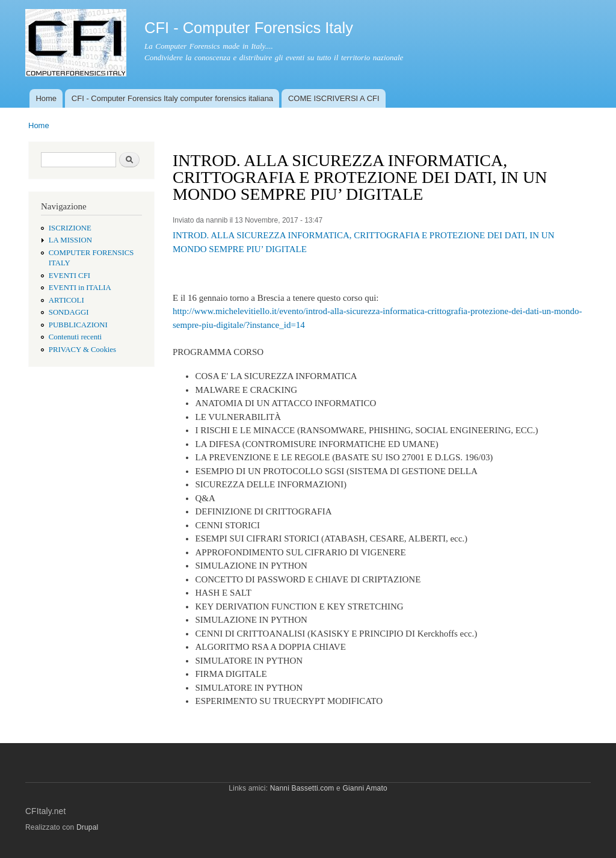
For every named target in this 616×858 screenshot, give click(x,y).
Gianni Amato (365, 788)
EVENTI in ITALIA (80, 288)
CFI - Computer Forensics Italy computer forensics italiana (172, 98)
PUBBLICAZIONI (78, 325)
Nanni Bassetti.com (302, 788)
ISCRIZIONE (70, 228)
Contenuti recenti (75, 337)
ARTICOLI (66, 300)
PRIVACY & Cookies (82, 350)
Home (46, 98)
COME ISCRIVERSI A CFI (334, 98)
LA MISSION (70, 240)
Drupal (88, 827)
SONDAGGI (69, 312)
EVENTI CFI (69, 276)
